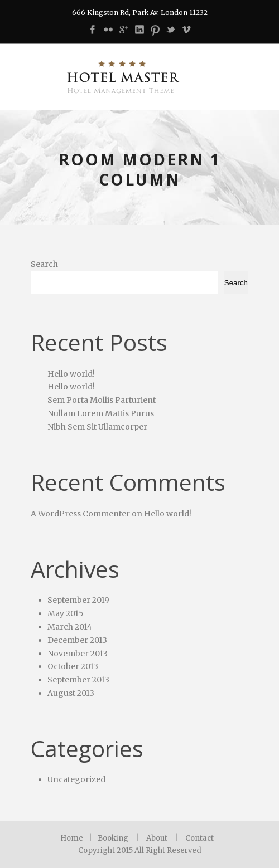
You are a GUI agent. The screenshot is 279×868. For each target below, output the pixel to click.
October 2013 (73, 666)
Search (44, 264)
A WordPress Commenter (80, 514)
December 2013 (77, 640)
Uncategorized (76, 779)
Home (72, 838)
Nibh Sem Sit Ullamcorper (97, 427)
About (157, 838)
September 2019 (78, 600)
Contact (199, 838)
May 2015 (66, 613)
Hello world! (71, 374)
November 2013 (78, 654)
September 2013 (78, 680)
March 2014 (70, 627)
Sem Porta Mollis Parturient (102, 400)
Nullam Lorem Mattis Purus (101, 413)
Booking (113, 838)
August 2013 (71, 693)
